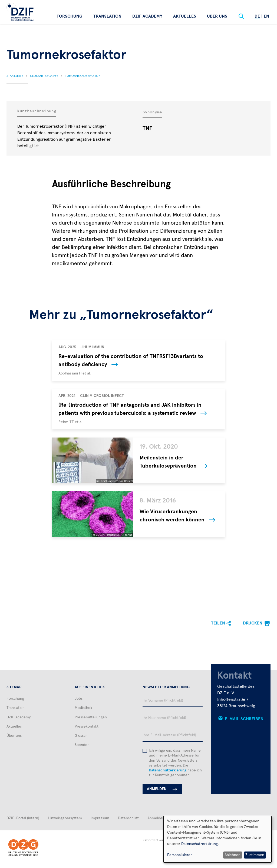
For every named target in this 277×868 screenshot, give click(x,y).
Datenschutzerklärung (168, 770)
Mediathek (83, 708)
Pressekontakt (87, 726)
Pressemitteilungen (91, 717)
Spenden (82, 745)
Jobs (79, 699)
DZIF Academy (147, 16)
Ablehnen (233, 855)
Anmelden (156, 818)
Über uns (217, 16)
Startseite (15, 76)
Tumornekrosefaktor (83, 76)
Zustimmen (255, 855)
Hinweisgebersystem (65, 818)
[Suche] (241, 16)
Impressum (100, 818)
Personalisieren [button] (180, 855)
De (257, 16)
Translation (107, 16)
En (266, 16)
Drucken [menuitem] (253, 623)
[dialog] (217, 839)
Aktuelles (185, 16)
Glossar (81, 736)
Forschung (70, 16)
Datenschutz (128, 818)
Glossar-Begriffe (44, 76)
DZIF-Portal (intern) (23, 818)
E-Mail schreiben (244, 719)
